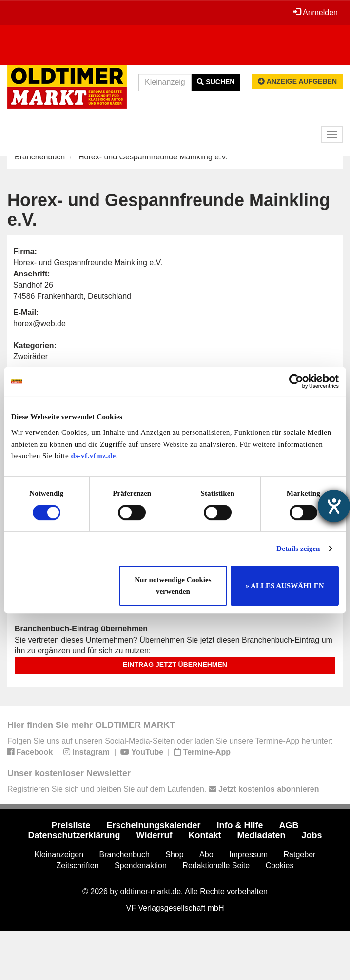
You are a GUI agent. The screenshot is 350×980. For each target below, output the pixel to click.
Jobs (311, 835)
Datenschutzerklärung (74, 835)
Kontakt (204, 835)
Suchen (216, 82)
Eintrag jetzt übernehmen (175, 665)
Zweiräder (30, 357)
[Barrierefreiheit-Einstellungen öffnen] (334, 506)
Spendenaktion (141, 866)
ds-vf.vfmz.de (93, 456)
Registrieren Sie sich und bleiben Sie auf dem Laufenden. (163, 789)
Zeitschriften (78, 866)
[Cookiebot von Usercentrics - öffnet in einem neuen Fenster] (296, 381)
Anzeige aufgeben (297, 81)
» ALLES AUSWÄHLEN (285, 586)
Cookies (280, 866)
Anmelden (315, 12)
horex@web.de (39, 323)
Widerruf (155, 835)
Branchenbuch (40, 157)
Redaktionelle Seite (216, 866)
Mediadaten (261, 835)
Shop (174, 854)
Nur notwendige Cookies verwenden (173, 586)
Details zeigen (298, 549)
